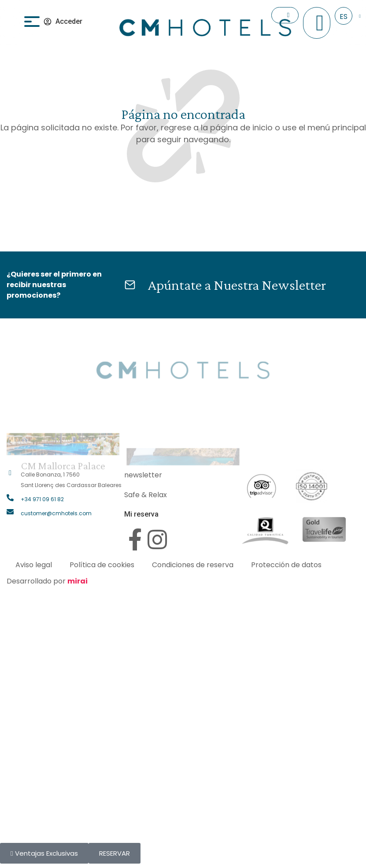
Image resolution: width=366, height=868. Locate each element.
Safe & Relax (146, 495)
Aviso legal (34, 565)
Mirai (78, 581)
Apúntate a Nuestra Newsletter (237, 285)
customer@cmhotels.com (56, 513)
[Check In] (288, 15)
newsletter (143, 475)
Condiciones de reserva (193, 565)
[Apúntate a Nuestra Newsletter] (130, 285)
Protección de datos (286, 565)
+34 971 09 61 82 (42, 499)
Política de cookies (102, 565)
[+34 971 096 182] (320, 23)
